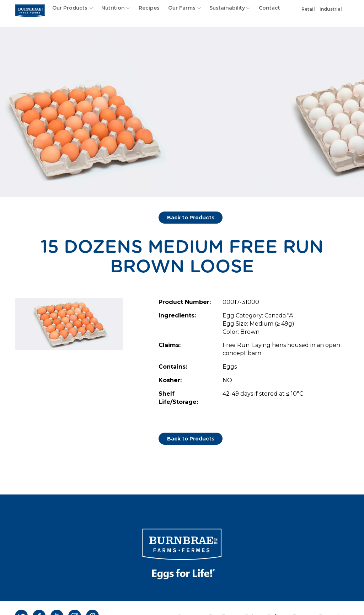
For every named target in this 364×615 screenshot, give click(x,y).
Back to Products (191, 218)
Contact (269, 8)
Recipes (149, 8)
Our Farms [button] (184, 8)
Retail (309, 11)
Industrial (332, 11)
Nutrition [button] (116, 8)
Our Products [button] (73, 8)
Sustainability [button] (230, 8)
